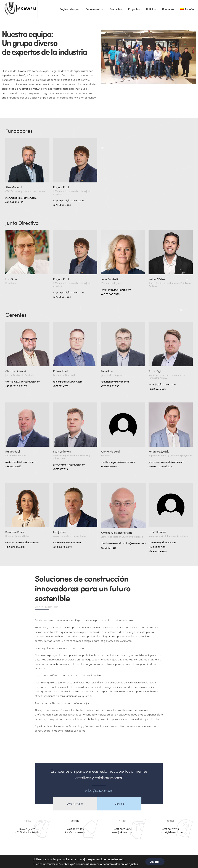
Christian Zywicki (15, 371)
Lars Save (11, 279)
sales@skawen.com (123, 832)
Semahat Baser (15, 532)
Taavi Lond (108, 371)
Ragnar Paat (61, 187)
